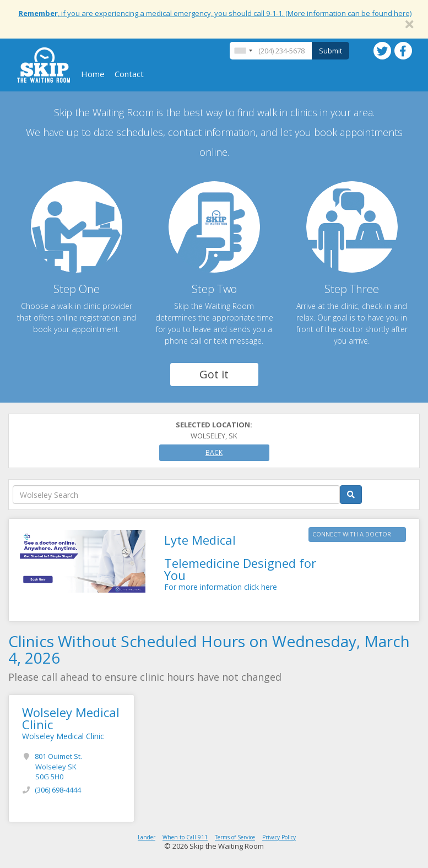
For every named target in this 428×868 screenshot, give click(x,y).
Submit (331, 51)
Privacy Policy (279, 837)
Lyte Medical (200, 540)
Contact (129, 74)
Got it (214, 374)
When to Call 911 (185, 837)
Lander (147, 837)
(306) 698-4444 (58, 790)
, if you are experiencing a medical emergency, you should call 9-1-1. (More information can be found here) (215, 13)
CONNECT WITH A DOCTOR (352, 534)
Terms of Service (235, 837)
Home (93, 74)
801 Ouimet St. (58, 766)
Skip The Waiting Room (44, 65)
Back (214, 452)
